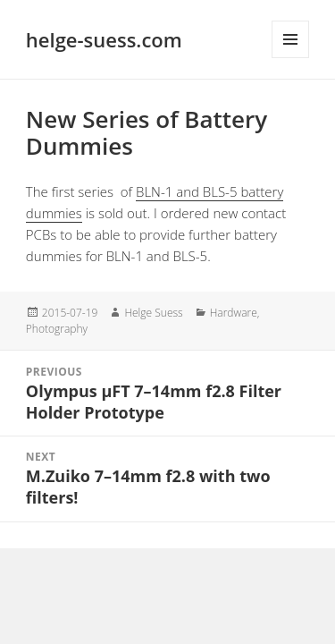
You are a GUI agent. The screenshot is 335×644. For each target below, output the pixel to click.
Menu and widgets (290, 39)
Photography (57, 329)
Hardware (234, 313)
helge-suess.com (104, 39)
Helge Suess (153, 313)
